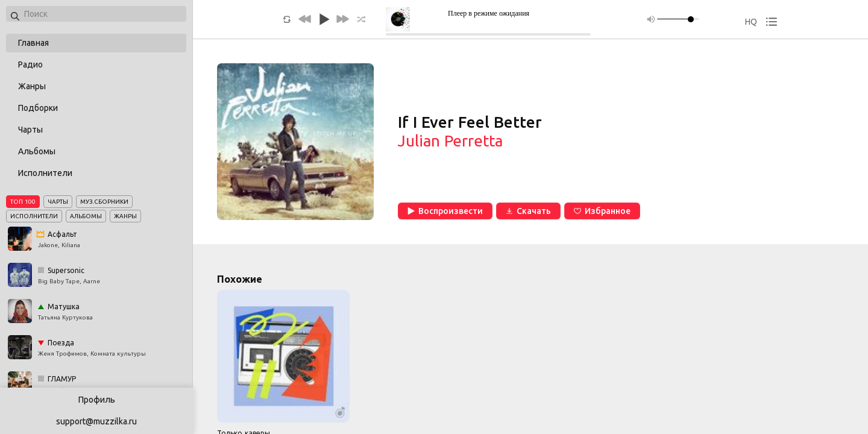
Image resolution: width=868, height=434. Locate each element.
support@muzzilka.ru (96, 421)
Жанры (32, 86)
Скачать (528, 211)
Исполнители (45, 173)
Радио (30, 64)
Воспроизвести (445, 211)
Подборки (38, 108)
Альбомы (37, 151)
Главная (33, 43)
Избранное (602, 211)
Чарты (30, 130)
